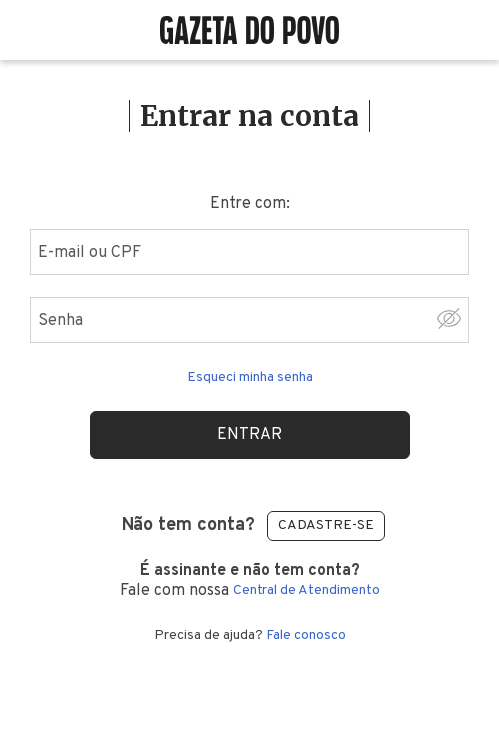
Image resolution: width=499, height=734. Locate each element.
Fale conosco (306, 636)
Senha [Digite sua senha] (60, 321)
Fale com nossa (249, 581)
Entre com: (250, 204)
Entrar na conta (249, 116)
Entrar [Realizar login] (249, 435)
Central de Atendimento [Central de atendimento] (306, 590)
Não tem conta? (188, 525)
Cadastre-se (326, 525)
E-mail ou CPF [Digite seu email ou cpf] (89, 253)
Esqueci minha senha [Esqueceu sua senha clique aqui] (250, 378)
